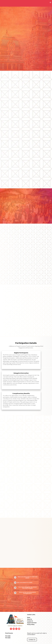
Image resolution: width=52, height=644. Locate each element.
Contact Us (30, 621)
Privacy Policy (31, 625)
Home (29, 618)
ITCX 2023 (8, 638)
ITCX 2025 (8, 636)
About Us (30, 619)
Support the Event (32, 623)
